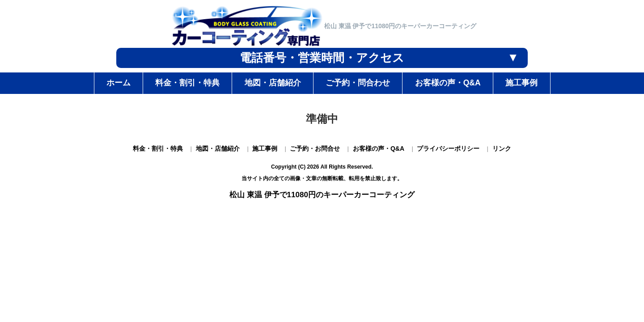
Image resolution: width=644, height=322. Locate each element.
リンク (502, 148)
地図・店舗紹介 (218, 148)
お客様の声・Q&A (379, 148)
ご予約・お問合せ (315, 148)
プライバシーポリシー (448, 148)
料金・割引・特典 (158, 148)
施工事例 (265, 148)
